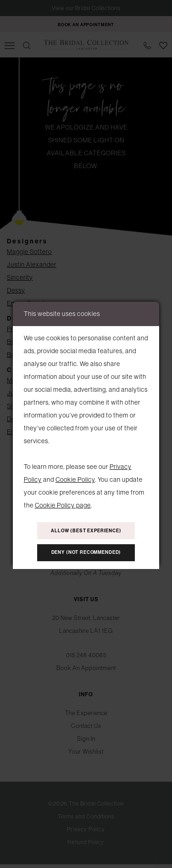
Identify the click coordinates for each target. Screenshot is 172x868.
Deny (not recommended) (86, 555)
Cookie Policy (75, 476)
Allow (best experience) (86, 530)
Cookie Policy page (63, 502)
